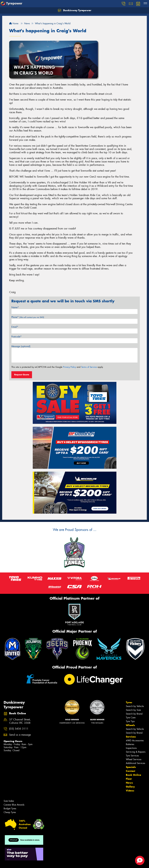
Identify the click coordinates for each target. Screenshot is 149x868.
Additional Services (135, 763)
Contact (131, 771)
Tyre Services (132, 756)
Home (14, 23)
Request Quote (22, 375)
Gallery (130, 787)
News (129, 783)
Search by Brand (134, 714)
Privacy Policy (69, 367)
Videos (130, 791)
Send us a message (20, 735)
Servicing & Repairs (136, 752)
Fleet (129, 779)
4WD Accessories (135, 741)
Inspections (131, 748)
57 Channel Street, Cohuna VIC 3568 (20, 721)
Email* (15, 327)
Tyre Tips (130, 721)
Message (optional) (21, 346)
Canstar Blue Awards (14, 805)
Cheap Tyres (10, 812)
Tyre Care (131, 718)
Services (131, 737)
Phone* (28, 317)
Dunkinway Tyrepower (74, 10)
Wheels (130, 725)
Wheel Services (134, 759)
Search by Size (133, 710)
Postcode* (16, 337)
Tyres (129, 702)
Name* (15, 307)
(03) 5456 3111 (19, 729)
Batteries (130, 744)
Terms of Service (89, 367)
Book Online (134, 775)
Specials (131, 767)
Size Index (9, 801)
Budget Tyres (10, 809)
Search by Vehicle (135, 706)
